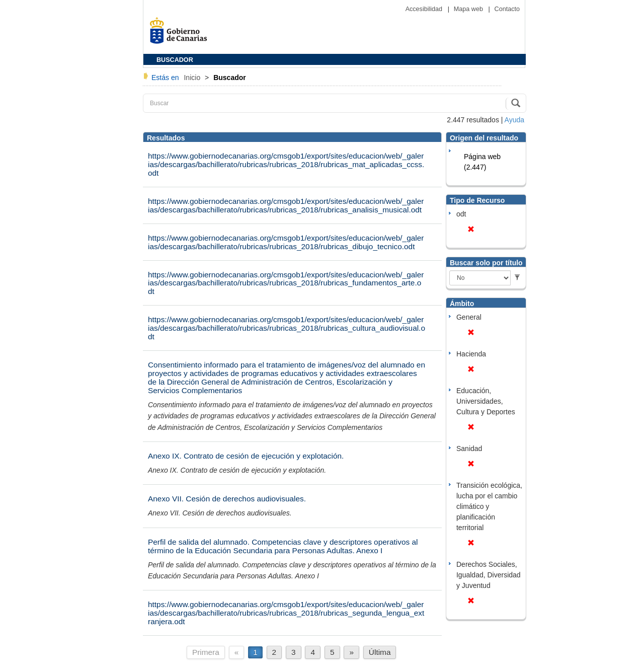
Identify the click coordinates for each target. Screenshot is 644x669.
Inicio (193, 78)
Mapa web (469, 9)
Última (380, 652)
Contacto (507, 9)
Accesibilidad (425, 9)
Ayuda (514, 120)
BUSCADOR (175, 60)
